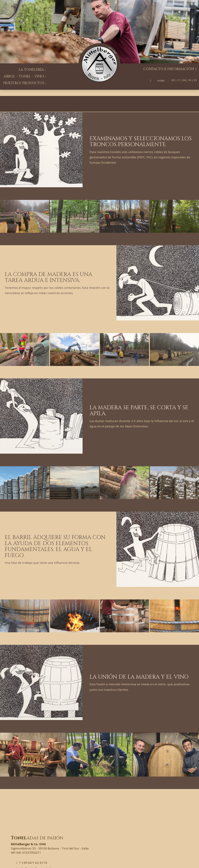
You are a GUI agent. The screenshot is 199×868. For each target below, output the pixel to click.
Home (161, 81)
